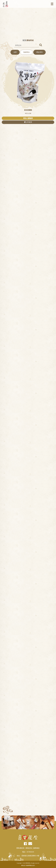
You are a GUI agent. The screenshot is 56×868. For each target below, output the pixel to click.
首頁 (24, 40)
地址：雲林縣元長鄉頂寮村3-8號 (28, 856)
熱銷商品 (26, 52)
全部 (15, 52)
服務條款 (36, 848)
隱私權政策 (20, 848)
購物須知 (29, 848)
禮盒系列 (39, 52)
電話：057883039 (28, 852)
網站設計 (23, 865)
